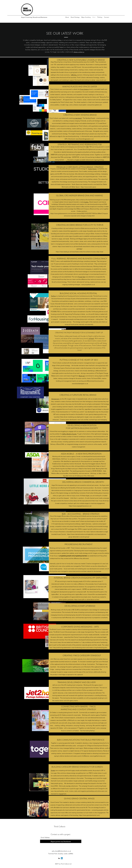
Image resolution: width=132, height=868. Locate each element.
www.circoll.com (101, 80)
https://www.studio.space (88, 187)
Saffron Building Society (69, 434)
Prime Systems (84, 89)
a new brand (78, 118)
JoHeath (91, 338)
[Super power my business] (61, 841)
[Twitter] (62, 858)
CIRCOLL (74, 75)
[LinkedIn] (59, 858)
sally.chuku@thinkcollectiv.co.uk (61, 851)
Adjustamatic (55, 399)
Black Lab (82, 376)
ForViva (53, 296)
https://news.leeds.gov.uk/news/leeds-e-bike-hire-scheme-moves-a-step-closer (80, 252)
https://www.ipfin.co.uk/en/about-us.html (87, 599)
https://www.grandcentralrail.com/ (89, 815)
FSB (87, 147)
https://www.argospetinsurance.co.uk (80, 506)
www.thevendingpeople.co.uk (85, 139)
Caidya (86, 202)
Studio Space (92, 169)
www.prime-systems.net (94, 105)
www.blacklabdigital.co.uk (80, 384)
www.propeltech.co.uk (88, 285)
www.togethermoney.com (98, 756)
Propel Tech (82, 277)
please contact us (79, 52)
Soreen (53, 770)
